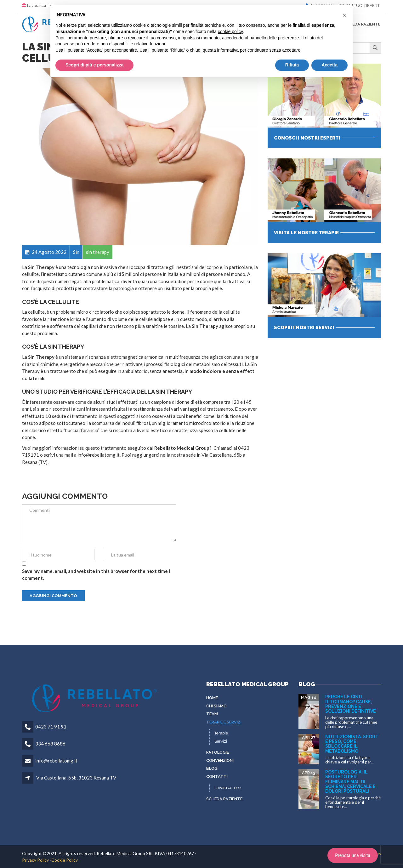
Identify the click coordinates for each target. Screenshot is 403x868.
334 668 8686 (50, 744)
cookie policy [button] (230, 31)
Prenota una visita (353, 855)
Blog (212, 768)
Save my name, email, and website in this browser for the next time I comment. (96, 575)
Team (212, 714)
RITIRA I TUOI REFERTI (360, 6)
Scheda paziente (362, 24)
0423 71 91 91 (51, 727)
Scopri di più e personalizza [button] (94, 65)
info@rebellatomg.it (56, 761)
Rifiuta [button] (292, 65)
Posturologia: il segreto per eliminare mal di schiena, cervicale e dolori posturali (350, 782)
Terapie (221, 733)
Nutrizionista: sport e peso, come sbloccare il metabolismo (352, 744)
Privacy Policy (35, 860)
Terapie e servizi (224, 722)
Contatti (217, 777)
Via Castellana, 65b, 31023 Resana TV (76, 778)
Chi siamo (216, 706)
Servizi (221, 741)
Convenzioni (220, 760)
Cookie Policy (65, 860)
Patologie (218, 752)
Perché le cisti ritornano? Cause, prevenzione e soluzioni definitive (351, 704)
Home (212, 698)
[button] (344, 15)
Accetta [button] (329, 65)
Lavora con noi (41, 6)
